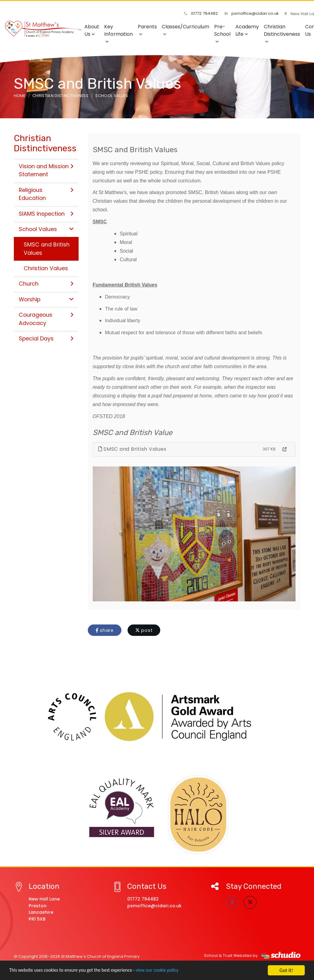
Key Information (118, 33)
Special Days (46, 339)
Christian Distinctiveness (282, 33)
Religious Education (46, 194)
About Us (92, 30)
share (105, 630)
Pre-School (222, 33)
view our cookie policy (172, 971)
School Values (112, 96)
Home (20, 96)
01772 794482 (203, 14)
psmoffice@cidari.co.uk (252, 14)
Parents (147, 30)
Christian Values (46, 268)
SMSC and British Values (132, 449)
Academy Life (247, 30)
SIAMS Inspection (46, 214)
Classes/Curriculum (186, 30)
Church (46, 284)
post (144, 630)
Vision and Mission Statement (46, 170)
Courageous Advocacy (46, 319)
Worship (46, 299)
